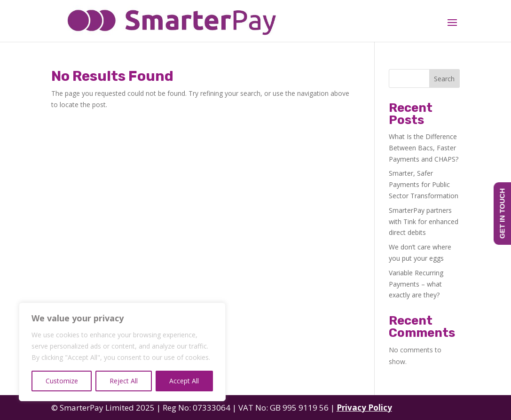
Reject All (124, 381)
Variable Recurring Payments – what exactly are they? (416, 284)
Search (444, 79)
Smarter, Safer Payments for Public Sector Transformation (424, 184)
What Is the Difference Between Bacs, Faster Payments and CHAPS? (424, 148)
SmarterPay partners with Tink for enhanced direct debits (424, 222)
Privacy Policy (364, 408)
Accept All (184, 381)
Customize (62, 381)
